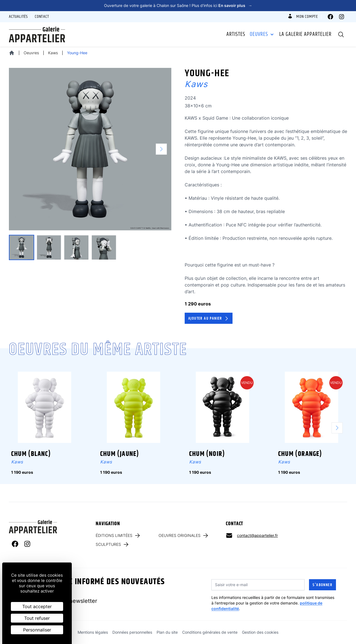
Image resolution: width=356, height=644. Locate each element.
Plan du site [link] (167, 632)
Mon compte (303, 17)
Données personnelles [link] (132, 632)
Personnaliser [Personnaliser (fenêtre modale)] (37, 630)
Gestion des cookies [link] (260, 632)
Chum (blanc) (31, 454)
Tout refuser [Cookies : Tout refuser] (37, 618)
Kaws (53, 53)
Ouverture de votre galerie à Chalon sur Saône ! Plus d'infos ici (178, 5)
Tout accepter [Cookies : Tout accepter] (37, 606)
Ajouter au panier (209, 319)
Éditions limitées (118, 536)
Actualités (18, 17)
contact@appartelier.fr (257, 535)
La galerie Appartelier (305, 34)
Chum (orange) (300, 454)
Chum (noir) (207, 454)
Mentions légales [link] (93, 632)
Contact (42, 17)
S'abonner (322, 585)
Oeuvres (262, 34)
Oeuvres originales (184, 536)
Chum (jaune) (120, 454)
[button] (164, 149)
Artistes (236, 34)
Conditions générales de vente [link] (210, 632)
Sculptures (113, 544)
